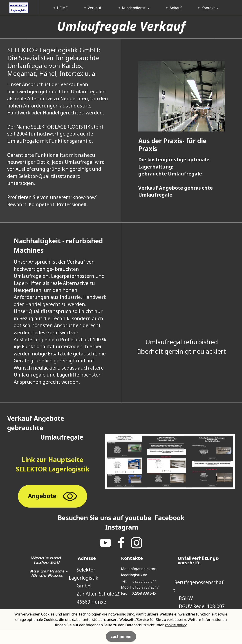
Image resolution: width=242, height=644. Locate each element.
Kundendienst (134, 8)
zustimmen (121, 636)
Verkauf (95, 8)
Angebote (53, 496)
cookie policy (176, 625)
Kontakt (209, 8)
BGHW (188, 598)
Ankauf (176, 8)
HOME (63, 8)
